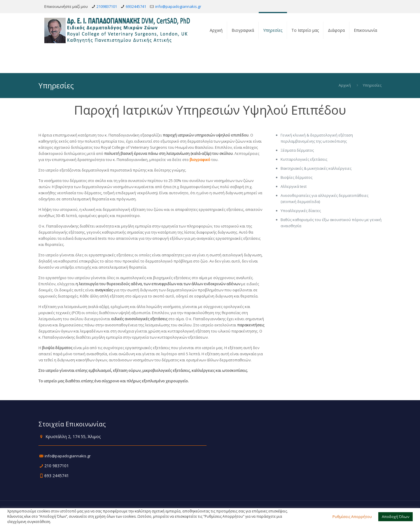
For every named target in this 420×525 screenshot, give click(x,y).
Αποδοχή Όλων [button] (395, 517)
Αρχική (345, 85)
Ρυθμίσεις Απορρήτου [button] (352, 517)
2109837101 (107, 6)
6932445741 (136, 6)
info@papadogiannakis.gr (178, 6)
